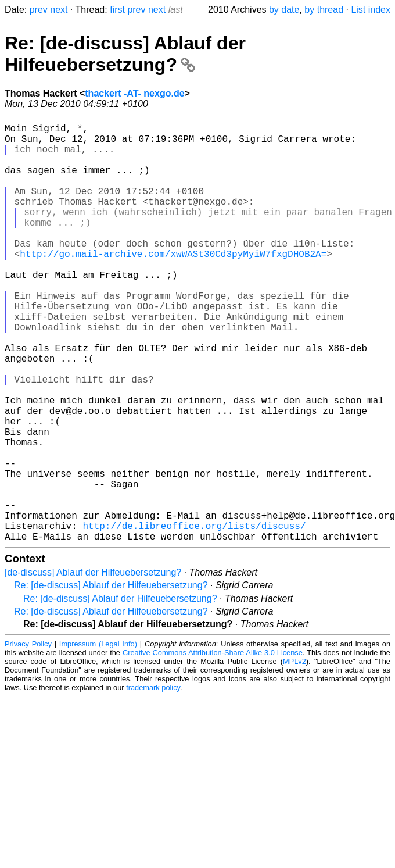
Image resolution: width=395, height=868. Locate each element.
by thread (324, 10)
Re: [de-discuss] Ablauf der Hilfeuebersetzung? (125, 54)
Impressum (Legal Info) (98, 737)
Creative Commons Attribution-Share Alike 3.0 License (213, 746)
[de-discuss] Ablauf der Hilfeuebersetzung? (93, 665)
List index (371, 10)
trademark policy (153, 781)
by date (284, 10)
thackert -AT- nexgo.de (134, 93)
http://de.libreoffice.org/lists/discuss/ (194, 616)
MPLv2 (295, 754)
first (117, 10)
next (59, 10)
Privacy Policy (28, 737)
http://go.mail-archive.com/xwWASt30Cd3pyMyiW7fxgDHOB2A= (173, 284)
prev (39, 10)
